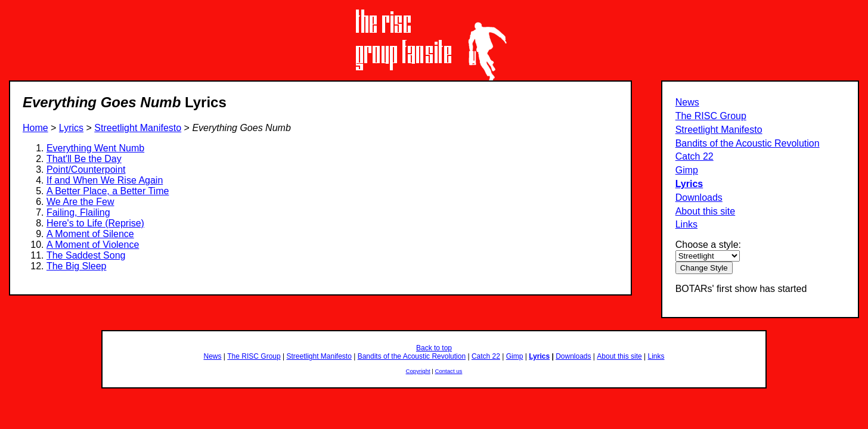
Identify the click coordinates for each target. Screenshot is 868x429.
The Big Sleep (77, 266)
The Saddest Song (86, 255)
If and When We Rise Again (105, 180)
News (687, 102)
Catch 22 (695, 156)
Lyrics (689, 184)
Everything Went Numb (95, 148)
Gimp (687, 170)
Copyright (418, 371)
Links (686, 224)
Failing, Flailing (78, 212)
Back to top (434, 348)
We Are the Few (80, 202)
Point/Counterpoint (86, 170)
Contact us (449, 371)
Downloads (699, 198)
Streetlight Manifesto (719, 130)
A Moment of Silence (90, 234)
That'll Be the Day (84, 159)
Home (35, 128)
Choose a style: (708, 245)
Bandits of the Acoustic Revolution (748, 143)
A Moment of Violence (93, 245)
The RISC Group (711, 116)
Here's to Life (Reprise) (95, 223)
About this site (706, 211)
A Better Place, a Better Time (108, 191)
